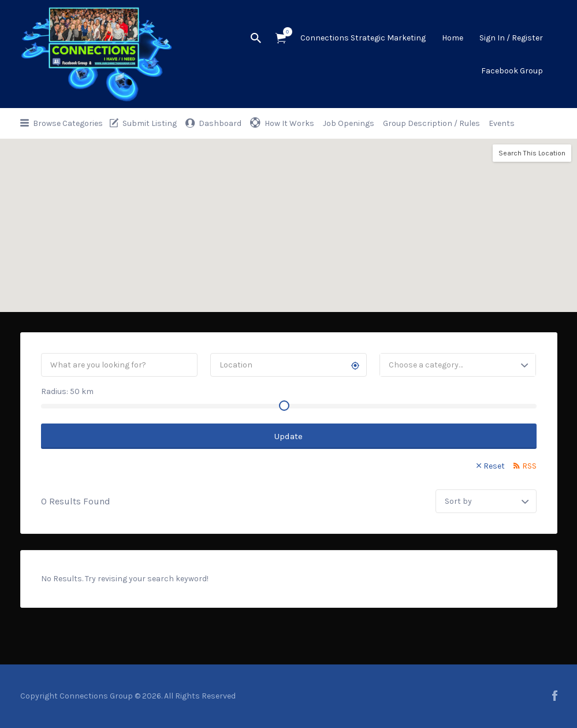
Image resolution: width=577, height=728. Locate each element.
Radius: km (67, 391)
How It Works (289, 123)
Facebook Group (512, 71)
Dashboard (220, 123)
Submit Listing (150, 123)
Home (453, 38)
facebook (555, 696)
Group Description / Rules (431, 123)
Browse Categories (68, 123)
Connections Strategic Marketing (363, 38)
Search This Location (532, 153)
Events (502, 123)
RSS (529, 466)
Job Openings (349, 123)
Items (284, 32)
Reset (494, 466)
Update (288, 436)
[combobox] (458, 365)
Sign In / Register (511, 38)
